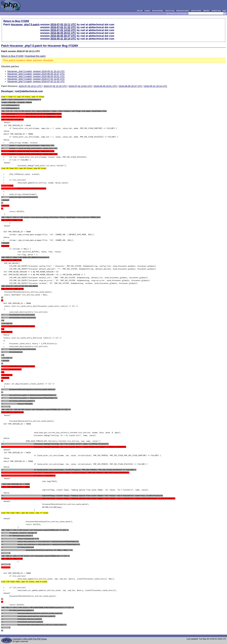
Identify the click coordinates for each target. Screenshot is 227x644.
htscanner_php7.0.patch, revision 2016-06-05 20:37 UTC (36, 74)
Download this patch (35, 56)
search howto (196, 11)
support (147, 11)
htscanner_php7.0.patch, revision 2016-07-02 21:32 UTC (36, 81)
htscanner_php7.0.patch (25, 25)
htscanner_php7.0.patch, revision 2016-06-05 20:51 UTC (36, 76)
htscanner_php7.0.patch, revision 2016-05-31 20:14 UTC (36, 71)
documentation (158, 11)
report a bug (170, 11)
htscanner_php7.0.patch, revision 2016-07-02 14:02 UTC (36, 79)
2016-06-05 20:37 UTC (63, 36)
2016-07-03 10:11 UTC (63, 25)
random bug (216, 11)
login (224, 11)
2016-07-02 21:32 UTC (63, 27)
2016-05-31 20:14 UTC (63, 39)
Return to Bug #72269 (16, 21)
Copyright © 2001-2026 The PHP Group (30, 639)
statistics (206, 11)
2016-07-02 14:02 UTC (63, 30)
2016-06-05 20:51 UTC (63, 33)
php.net (140, 11)
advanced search (183, 11)
